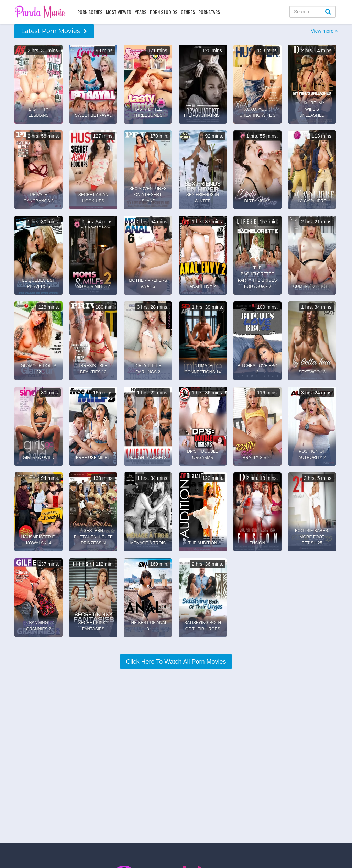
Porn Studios (164, 12)
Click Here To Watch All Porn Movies (176, 662)
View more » (324, 31)
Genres (188, 12)
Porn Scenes (90, 12)
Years (141, 12)
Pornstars (209, 12)
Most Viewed (119, 12)
